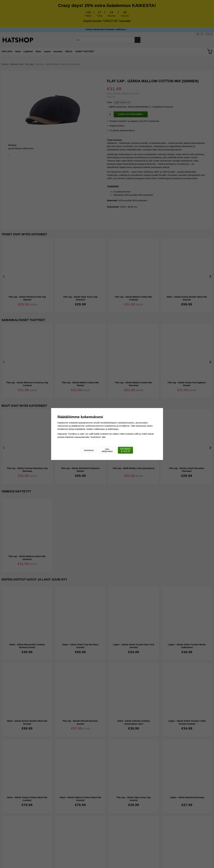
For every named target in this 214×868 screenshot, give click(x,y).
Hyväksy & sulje (125, 450)
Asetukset (89, 450)
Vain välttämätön (107, 450)
